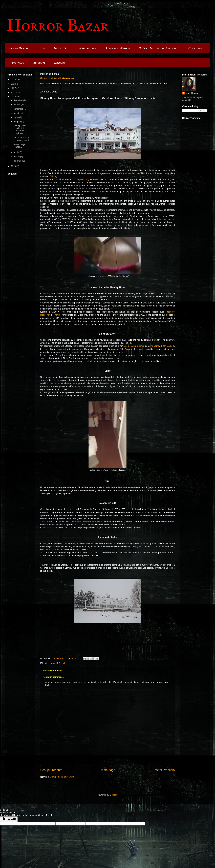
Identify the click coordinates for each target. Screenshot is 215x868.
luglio (16, 117)
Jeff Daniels (168, 346)
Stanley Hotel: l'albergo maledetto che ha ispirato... (23, 129)
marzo (17, 157)
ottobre (17, 104)
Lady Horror (192, 93)
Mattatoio (61, 48)
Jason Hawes (47, 521)
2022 (14, 88)
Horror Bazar (58, 26)
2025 (14, 80)
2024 (14, 84)
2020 (14, 97)
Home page (17, 63)
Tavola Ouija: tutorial (19, 146)
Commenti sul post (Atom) (63, 777)
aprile (17, 152)
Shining (53, 176)
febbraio (18, 161)
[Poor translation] (12, 819)
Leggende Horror (118, 48)
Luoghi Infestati (87, 48)
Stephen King (83, 179)
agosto (17, 113)
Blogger (113, 795)
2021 (14, 92)
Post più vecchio (164, 770)
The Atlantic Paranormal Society (86, 521)
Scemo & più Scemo (134, 346)
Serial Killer (19, 48)
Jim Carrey (155, 346)
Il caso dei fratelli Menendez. (58, 78)
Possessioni (196, 48)
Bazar (41, 48)
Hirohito (57, 315)
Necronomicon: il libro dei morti (21, 139)
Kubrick (166, 179)
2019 (14, 166)
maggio (17, 122)
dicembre (18, 100)
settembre (19, 109)
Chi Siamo (39, 63)
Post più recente (51, 770)
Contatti (60, 63)
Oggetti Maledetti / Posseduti (159, 48)
